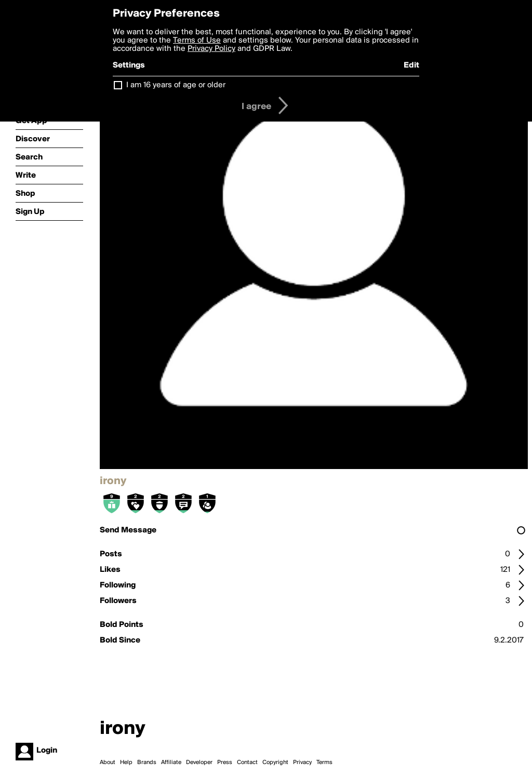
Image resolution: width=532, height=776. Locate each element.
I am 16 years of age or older (176, 85)
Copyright (275, 762)
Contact (247, 762)
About (108, 762)
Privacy (302, 762)
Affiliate (171, 762)
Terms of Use (197, 41)
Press (225, 762)
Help (126, 762)
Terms (324, 762)
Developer (199, 762)
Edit (411, 65)
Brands (147, 762)
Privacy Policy (211, 49)
